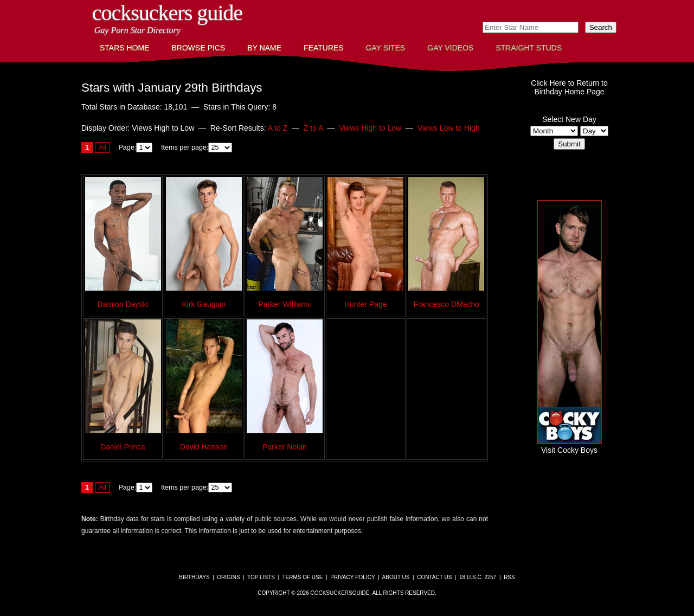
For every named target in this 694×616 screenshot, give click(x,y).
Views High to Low (370, 128)
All (102, 147)
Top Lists (261, 577)
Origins (228, 577)
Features (324, 48)
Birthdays (194, 577)
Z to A (313, 128)
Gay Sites (386, 48)
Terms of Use (302, 577)
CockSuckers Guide (167, 13)
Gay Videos (450, 48)
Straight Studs (529, 48)
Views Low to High (449, 128)
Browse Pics (199, 48)
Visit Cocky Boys (569, 446)
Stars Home (125, 48)
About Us (396, 577)
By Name (264, 48)
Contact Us (434, 577)
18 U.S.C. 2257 (478, 577)
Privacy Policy (352, 577)
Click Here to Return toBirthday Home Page (569, 87)
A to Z (278, 128)
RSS (509, 577)
